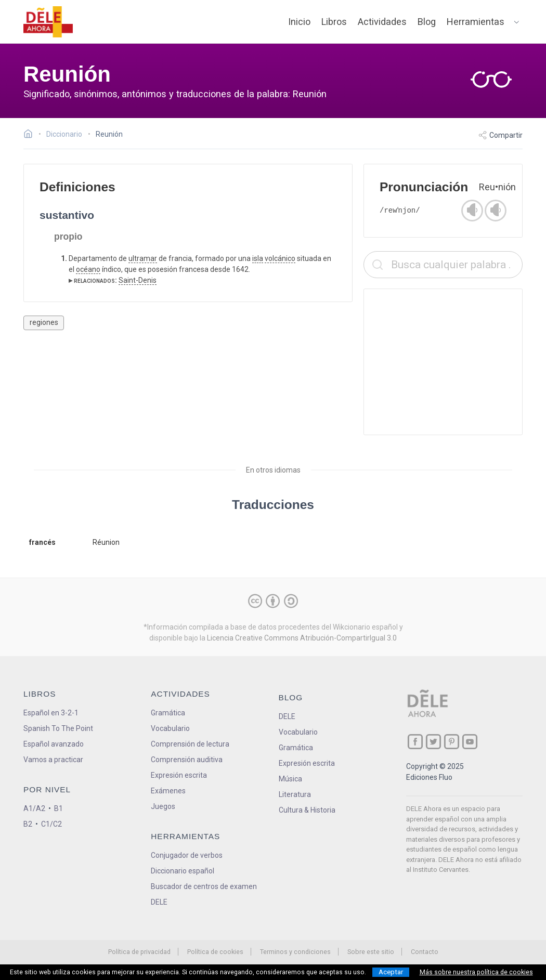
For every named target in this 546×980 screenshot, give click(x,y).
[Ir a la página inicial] (31, 135)
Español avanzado (54, 744)
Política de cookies (215, 952)
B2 (28, 824)
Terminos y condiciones (295, 952)
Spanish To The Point (58, 728)
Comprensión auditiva (187, 760)
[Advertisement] (443, 362)
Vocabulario (170, 728)
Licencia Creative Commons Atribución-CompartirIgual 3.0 (302, 638)
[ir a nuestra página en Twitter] (433, 742)
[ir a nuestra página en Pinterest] (452, 742)
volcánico (280, 258)
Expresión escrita (179, 775)
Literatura (295, 794)
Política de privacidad (139, 952)
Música (290, 779)
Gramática (168, 713)
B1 (58, 808)
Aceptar (391, 972)
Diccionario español (183, 871)
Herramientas (476, 22)
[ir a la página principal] (48, 22)
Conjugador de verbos (187, 855)
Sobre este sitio (371, 952)
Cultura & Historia (307, 810)
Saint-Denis (138, 280)
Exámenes (168, 791)
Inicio (299, 22)
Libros (334, 22)
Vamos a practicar (53, 760)
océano (88, 269)
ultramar (143, 258)
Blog (427, 22)
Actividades (382, 22)
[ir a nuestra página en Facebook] (415, 742)
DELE (287, 716)
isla (258, 258)
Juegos (163, 806)
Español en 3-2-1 (51, 713)
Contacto (425, 952)
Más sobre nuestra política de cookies (476, 972)
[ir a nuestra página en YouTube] (470, 742)
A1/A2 (34, 808)
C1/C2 (51, 824)
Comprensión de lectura (190, 744)
